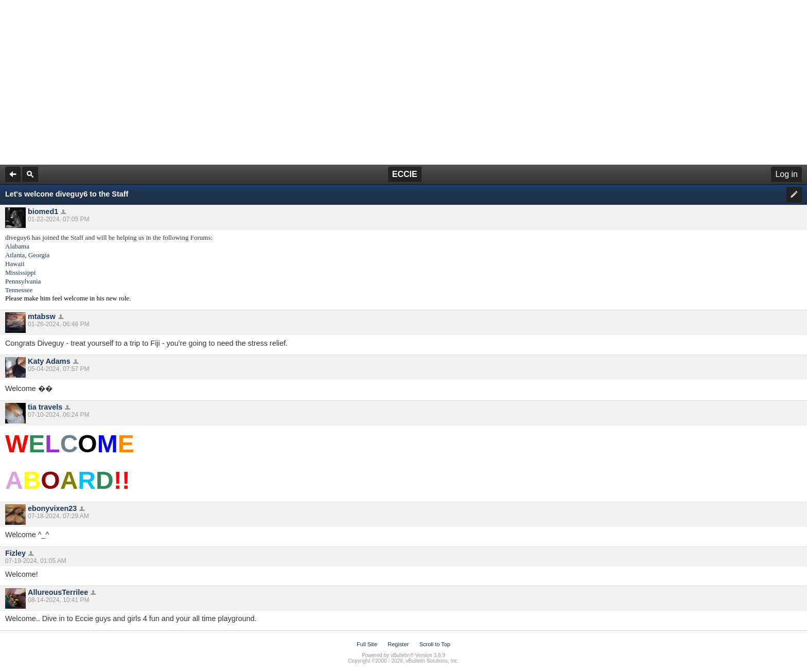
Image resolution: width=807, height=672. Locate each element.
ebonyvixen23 (52, 508)
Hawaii (15, 264)
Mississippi (20, 272)
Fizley (15, 553)
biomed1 (43, 211)
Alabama (17, 246)
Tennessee (19, 290)
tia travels (45, 407)
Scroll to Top (435, 644)
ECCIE (405, 174)
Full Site (367, 644)
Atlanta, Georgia (27, 255)
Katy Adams (49, 361)
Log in (786, 174)
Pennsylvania (23, 281)
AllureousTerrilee (58, 592)
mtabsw (42, 316)
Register (398, 644)
